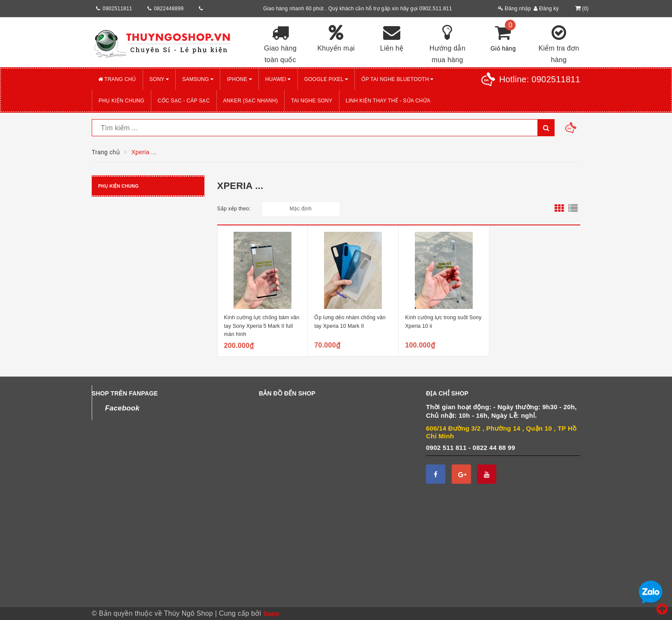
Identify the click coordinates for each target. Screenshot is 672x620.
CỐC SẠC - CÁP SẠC (184, 101)
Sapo (271, 613)
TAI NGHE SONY (312, 101)
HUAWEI (278, 79)
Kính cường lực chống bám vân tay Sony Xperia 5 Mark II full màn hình (262, 326)
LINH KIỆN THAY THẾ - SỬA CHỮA (388, 101)
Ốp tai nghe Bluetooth (397, 79)
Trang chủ (117, 79)
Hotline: (540, 79)
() (581, 9)
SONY (159, 79)
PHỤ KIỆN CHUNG (121, 101)
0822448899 (169, 9)
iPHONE (239, 79)
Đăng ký (546, 9)
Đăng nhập (514, 9)
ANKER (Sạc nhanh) (251, 101)
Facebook (122, 408)
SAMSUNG (198, 79)
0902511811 (117, 9)
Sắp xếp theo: (234, 209)
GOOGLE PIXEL (326, 79)
